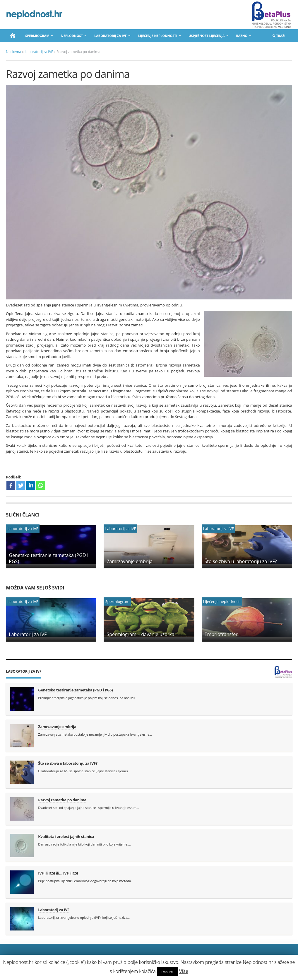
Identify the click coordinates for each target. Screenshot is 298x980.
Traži (279, 37)
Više (184, 971)
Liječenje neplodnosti (158, 37)
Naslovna (13, 52)
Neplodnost (72, 37)
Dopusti (167, 972)
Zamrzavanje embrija (130, 561)
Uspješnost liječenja (207, 37)
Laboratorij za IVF (111, 37)
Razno (242, 37)
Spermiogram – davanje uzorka (140, 634)
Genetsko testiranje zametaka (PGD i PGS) (48, 558)
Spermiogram (37, 37)
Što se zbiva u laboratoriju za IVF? (241, 561)
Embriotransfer (221, 634)
